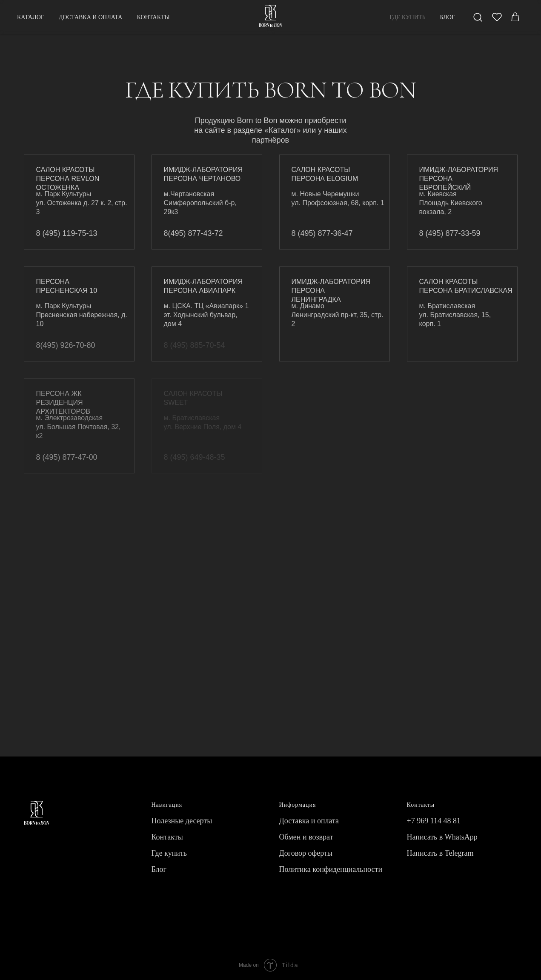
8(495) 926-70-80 (66, 345)
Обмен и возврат (306, 837)
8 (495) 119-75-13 (67, 233)
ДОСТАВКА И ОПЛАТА (91, 17)
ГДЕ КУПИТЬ (407, 17)
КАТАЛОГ (31, 17)
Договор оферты (306, 853)
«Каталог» (282, 130)
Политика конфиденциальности (331, 869)
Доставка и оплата (309, 821)
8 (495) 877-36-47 (322, 233)
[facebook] (478, 17)
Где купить (169, 853)
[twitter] (497, 17)
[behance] (515, 17)
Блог (159, 869)
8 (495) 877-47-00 (67, 457)
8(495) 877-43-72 (193, 233)
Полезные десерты (182, 821)
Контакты (167, 837)
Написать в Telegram (440, 853)
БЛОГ (448, 17)
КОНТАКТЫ (153, 17)
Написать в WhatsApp (442, 837)
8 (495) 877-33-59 (450, 233)
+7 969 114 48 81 (434, 821)
